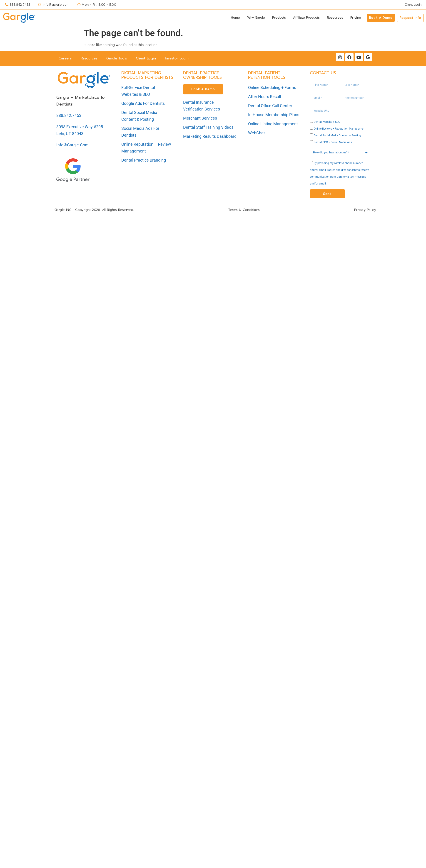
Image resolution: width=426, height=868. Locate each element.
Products (279, 18)
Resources (335, 18)
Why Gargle (256, 18)
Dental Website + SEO (327, 122)
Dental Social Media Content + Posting (337, 135)
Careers (65, 58)
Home (235, 18)
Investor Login (177, 58)
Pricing (356, 18)
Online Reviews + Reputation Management (340, 129)
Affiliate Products (306, 18)
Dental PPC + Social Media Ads (333, 142)
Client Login (146, 58)
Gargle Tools (117, 58)
